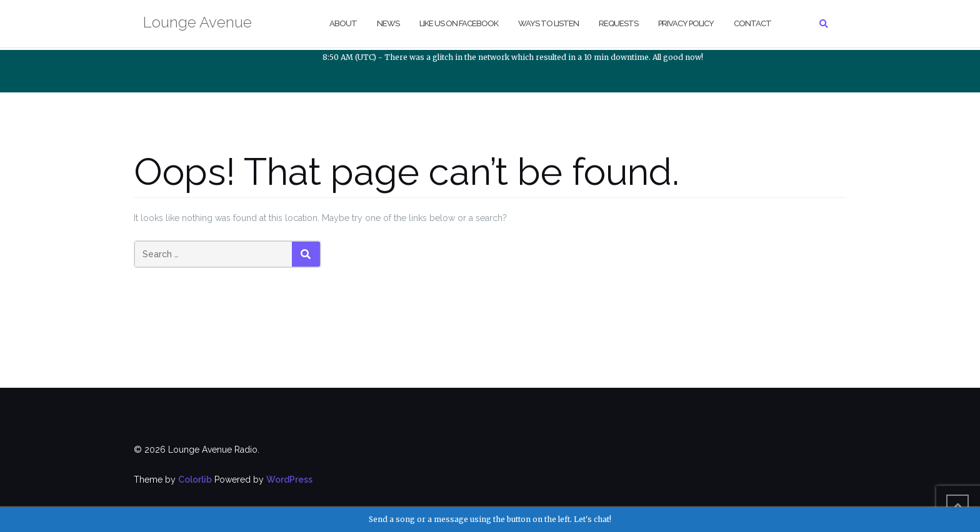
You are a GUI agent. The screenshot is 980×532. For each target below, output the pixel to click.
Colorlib (195, 480)
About (343, 23)
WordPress (289, 480)
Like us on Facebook (459, 23)
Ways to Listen (548, 23)
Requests (618, 23)
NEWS (388, 23)
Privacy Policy (686, 23)
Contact (752, 23)
